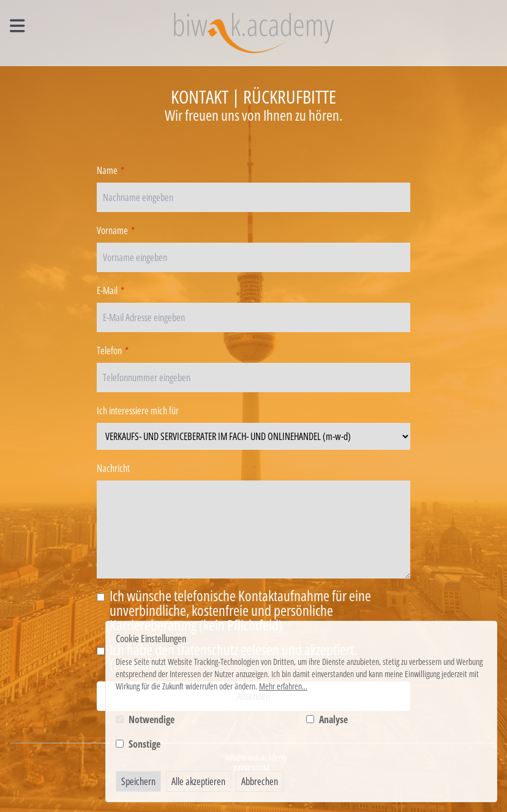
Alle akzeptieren (198, 781)
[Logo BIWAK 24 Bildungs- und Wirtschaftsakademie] (254, 33)
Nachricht (113, 468)
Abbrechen (260, 781)
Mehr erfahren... (283, 686)
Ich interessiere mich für (138, 411)
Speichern (138, 781)
